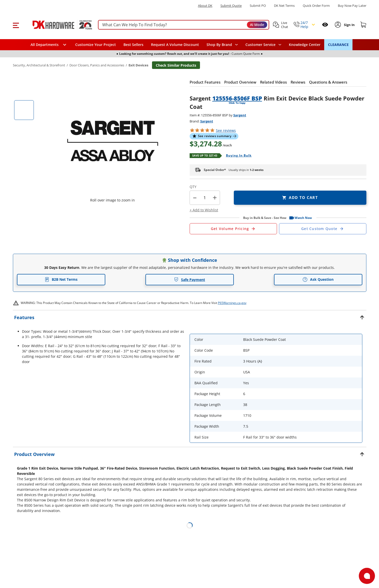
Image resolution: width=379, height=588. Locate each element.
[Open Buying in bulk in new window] (237, 156)
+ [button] (215, 198)
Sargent (240, 115)
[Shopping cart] (363, 25)
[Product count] (205, 198)
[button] (16, 25)
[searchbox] (184, 25)
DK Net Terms (284, 6)
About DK (205, 6)
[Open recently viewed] (325, 25)
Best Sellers (133, 45)
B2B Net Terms (61, 279)
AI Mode (257, 25)
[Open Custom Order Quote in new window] (323, 229)
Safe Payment (189, 280)
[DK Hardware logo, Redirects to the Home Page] (57, 25)
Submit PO (258, 6)
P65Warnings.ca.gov (232, 303)
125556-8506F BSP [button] (237, 98)
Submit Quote (231, 6)
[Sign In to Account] (349, 25)
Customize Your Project (96, 45)
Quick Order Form (316, 6)
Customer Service (260, 45)
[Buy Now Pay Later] (352, 6)
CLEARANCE (338, 45)
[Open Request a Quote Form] (233, 229)
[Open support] (367, 576)
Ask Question (318, 279)
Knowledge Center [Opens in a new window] (305, 45)
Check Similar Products (176, 65)
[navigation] (263, 45)
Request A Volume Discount (175, 45)
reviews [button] (226, 130)
